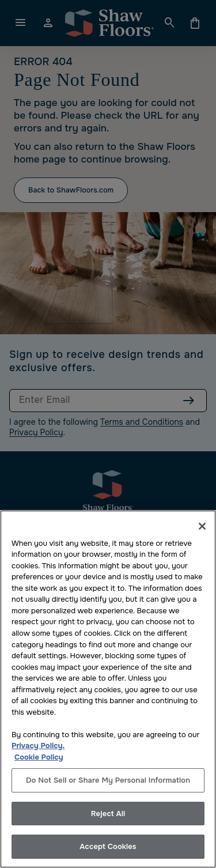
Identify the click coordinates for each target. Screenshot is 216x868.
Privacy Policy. (38, 746)
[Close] (202, 526)
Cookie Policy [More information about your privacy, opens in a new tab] (39, 757)
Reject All (108, 814)
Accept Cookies (108, 846)
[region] (108, 689)
